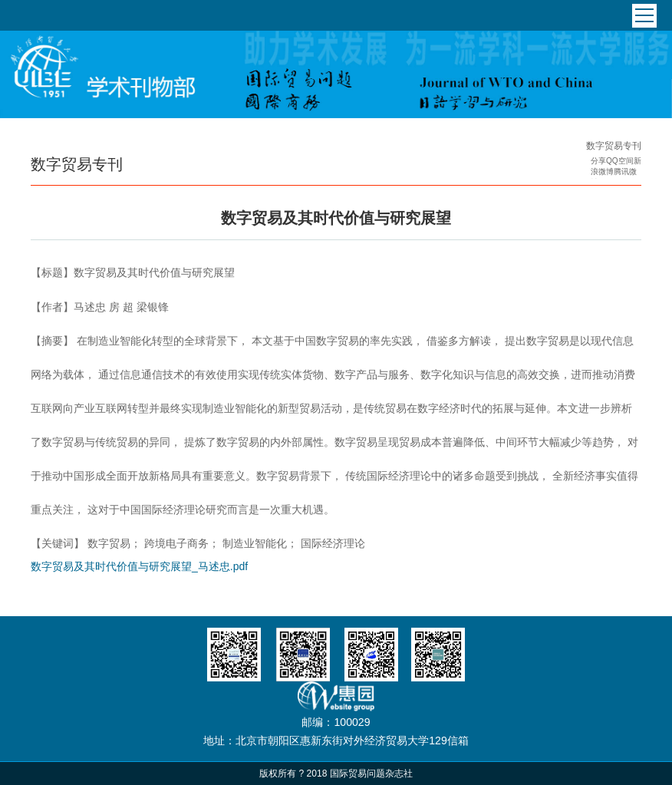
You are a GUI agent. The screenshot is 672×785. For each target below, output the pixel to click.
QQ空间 (620, 161)
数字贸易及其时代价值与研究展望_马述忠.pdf (139, 566)
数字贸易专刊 (614, 146)
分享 (598, 161)
